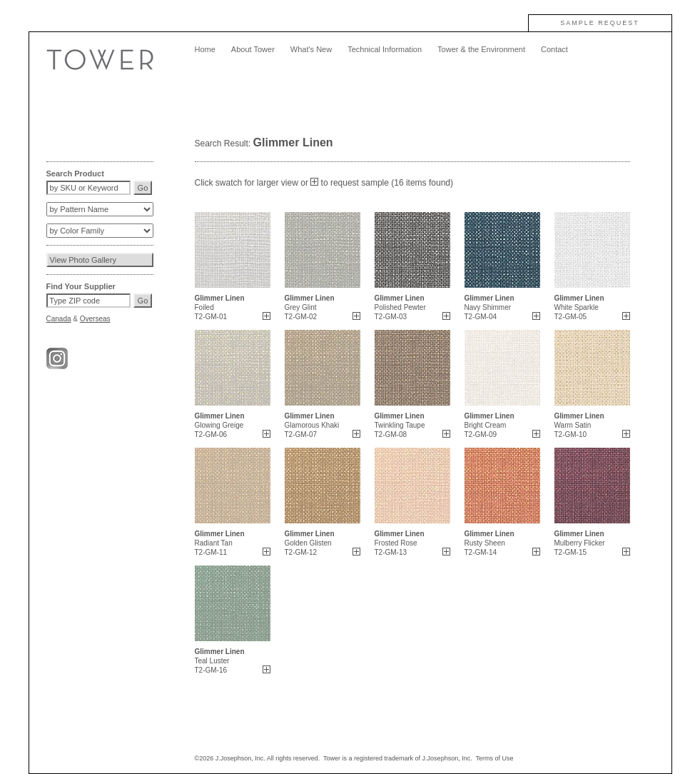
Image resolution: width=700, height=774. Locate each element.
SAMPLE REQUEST (600, 23)
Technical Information (385, 49)
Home (205, 49)
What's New (311, 49)
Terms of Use (495, 758)
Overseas (95, 319)
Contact (554, 49)
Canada (59, 319)
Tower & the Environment (481, 49)
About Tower (253, 49)
